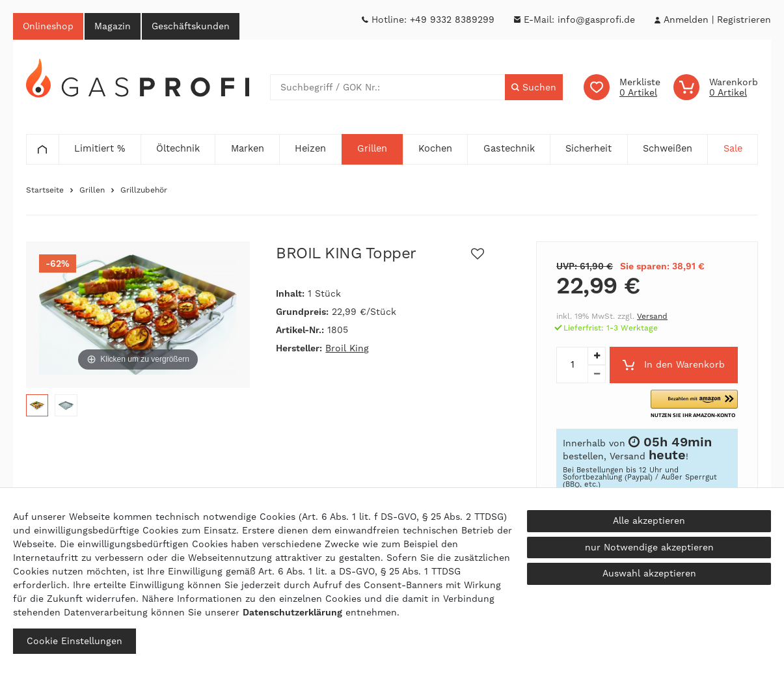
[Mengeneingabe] (572, 365)
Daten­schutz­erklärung (292, 612)
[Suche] (534, 87)
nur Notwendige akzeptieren (649, 547)
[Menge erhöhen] (597, 356)
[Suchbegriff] (388, 87)
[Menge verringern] (597, 374)
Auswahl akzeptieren (649, 573)
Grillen (92, 190)
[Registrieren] (744, 20)
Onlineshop (48, 26)
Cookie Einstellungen (74, 641)
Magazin (113, 26)
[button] (694, 404)
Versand (652, 316)
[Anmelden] (686, 20)
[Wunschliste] (622, 87)
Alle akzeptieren (649, 521)
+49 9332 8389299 (452, 20)
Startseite (45, 190)
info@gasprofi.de (596, 20)
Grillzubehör (144, 190)
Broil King (347, 348)
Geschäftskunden (191, 26)
